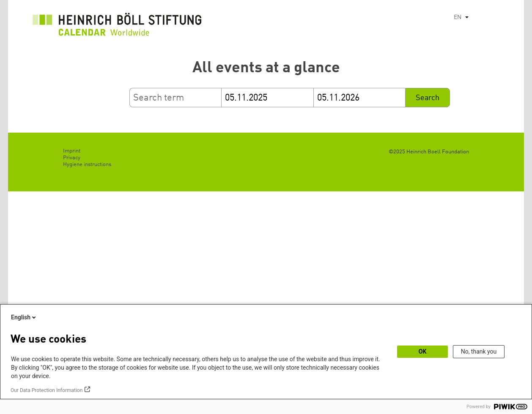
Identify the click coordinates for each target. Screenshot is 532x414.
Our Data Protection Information (47, 390)
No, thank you (479, 351)
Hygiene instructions (87, 165)
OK (423, 351)
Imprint (72, 151)
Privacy (72, 158)
